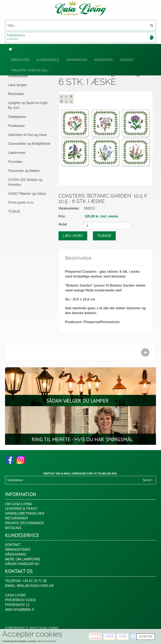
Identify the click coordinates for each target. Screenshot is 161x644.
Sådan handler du (22, 564)
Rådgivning (16, 554)
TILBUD (14, 211)
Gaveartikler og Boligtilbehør (29, 144)
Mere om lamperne (23, 559)
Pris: (62, 216)
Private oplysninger (24, 523)
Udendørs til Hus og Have (27, 135)
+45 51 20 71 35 (35, 581)
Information (77, 60)
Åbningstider (18, 550)
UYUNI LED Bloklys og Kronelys (25, 182)
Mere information (47, 641)
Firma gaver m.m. (21, 202)
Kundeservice (48, 60)
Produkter (20, 60)
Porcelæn (15, 162)
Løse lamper (18, 85)
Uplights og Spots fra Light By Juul (28, 105)
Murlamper (16, 94)
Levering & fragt (21, 509)
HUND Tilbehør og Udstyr (27, 194)
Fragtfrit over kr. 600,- (30, 70)
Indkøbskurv (80, 37)
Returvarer (16, 518)
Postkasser (16, 126)
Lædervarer (17, 153)
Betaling (13, 528)
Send (148, 480)
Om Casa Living (19, 504)
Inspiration (103, 60)
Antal (63, 224)
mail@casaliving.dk (35, 586)
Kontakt (127, 60)
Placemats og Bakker (24, 171)
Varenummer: (69, 208)
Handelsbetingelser (25, 513)
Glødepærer (17, 117)
